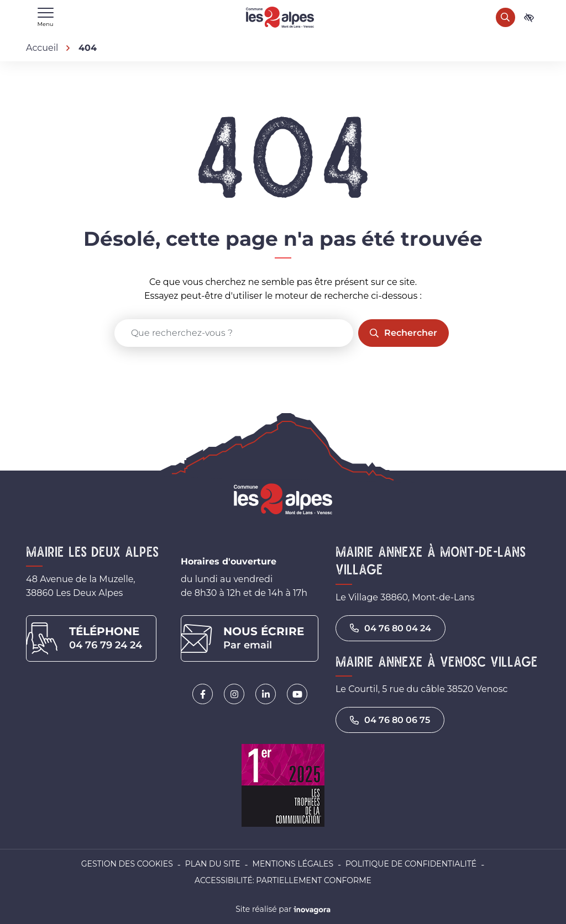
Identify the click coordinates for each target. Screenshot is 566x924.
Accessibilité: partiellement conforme (283, 880)
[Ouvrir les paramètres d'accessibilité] (529, 17)
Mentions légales (293, 864)
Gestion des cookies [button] (127, 864)
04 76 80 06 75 (390, 720)
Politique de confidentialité (411, 864)
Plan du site (213, 864)
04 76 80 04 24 (391, 628)
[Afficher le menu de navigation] (45, 17)
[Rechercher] (505, 17)
